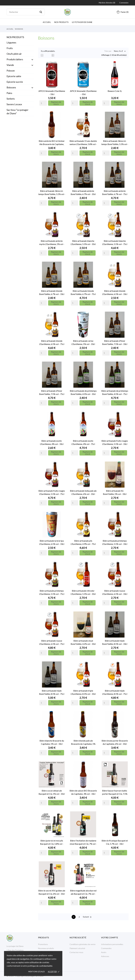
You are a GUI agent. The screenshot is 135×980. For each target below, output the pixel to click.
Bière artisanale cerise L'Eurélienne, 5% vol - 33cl (83, 342)
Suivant (88, 917)
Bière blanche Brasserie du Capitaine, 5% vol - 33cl (52, 742)
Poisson (11, 71)
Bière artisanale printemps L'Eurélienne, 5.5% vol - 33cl (115, 542)
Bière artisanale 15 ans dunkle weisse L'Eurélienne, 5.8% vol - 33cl (83, 143)
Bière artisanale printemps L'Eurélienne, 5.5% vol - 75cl (52, 592)
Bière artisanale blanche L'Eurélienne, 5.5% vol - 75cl (115, 242)
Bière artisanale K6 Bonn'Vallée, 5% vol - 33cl (115, 492)
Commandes (106, 948)
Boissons (11, 87)
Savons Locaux (14, 104)
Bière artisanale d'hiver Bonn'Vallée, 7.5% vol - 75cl (52, 392)
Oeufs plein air (14, 54)
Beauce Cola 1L (115, 91)
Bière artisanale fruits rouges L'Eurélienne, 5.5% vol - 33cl (115, 442)
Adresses (105, 956)
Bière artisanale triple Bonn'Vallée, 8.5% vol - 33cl (115, 642)
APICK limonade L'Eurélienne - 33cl (52, 93)
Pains (9, 93)
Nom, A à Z (118, 51)
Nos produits (61, 22)
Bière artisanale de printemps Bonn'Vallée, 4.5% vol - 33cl (83, 392)
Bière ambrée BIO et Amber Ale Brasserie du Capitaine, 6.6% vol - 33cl (52, 143)
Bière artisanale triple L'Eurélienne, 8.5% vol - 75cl (115, 692)
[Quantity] (43, 103)
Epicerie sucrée (15, 82)
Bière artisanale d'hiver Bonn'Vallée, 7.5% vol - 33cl (115, 342)
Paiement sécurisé (77, 948)
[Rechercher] (26, 12)
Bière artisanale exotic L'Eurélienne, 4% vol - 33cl (52, 442)
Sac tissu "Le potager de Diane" (17, 112)
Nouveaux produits (46, 948)
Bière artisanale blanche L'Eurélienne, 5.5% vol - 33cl (83, 242)
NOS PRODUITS (15, 37)
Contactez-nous (76, 952)
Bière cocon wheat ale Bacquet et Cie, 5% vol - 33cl (52, 792)
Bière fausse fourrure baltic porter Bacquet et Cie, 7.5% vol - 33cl (115, 792)
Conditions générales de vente (83, 944)
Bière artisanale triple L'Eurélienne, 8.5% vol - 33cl (83, 692)
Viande (10, 65)
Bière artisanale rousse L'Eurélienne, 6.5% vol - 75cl (52, 642)
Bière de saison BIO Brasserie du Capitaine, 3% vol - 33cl (83, 792)
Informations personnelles (112, 944)
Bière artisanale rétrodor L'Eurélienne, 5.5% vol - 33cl (83, 592)
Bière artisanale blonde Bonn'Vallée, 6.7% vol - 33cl (52, 292)
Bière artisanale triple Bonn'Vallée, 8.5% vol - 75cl (52, 692)
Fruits (10, 48)
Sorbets (11, 99)
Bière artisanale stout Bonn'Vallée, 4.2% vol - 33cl (83, 642)
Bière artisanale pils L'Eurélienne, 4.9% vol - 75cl (83, 542)
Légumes (11, 42)
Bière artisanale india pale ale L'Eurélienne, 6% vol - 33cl (83, 492)
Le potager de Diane (82, 22)
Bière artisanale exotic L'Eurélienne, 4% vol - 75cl (83, 442)
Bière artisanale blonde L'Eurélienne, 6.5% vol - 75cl (52, 342)
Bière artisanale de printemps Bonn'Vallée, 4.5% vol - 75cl (115, 392)
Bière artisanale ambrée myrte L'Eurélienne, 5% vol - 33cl (52, 243)
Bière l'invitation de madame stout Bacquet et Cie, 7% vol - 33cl (83, 842)
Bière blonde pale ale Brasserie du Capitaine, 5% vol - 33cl (83, 742)
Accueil (47, 22)
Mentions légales (37, 972)
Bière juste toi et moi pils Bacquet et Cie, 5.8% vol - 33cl (52, 842)
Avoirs (104, 952)
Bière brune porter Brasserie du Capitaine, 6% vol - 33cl (115, 742)
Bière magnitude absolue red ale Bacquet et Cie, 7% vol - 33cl (83, 892)
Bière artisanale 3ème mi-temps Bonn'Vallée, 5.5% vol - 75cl (52, 193)
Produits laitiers (15, 59)
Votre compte (110, 937)
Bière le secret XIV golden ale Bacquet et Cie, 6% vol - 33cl (52, 892)
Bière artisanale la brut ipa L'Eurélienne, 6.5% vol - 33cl (52, 542)
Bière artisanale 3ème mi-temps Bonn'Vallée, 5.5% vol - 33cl (115, 143)
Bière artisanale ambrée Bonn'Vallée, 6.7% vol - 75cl (115, 192)
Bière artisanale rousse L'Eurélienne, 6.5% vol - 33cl (115, 592)
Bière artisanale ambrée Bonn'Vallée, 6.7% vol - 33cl (83, 192)
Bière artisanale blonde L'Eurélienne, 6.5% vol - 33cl (115, 292)
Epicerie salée (14, 76)
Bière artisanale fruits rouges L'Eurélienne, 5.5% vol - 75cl (52, 492)
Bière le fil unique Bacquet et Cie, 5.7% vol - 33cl (115, 842)
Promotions (43, 944)
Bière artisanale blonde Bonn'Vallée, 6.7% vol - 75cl (83, 292)
